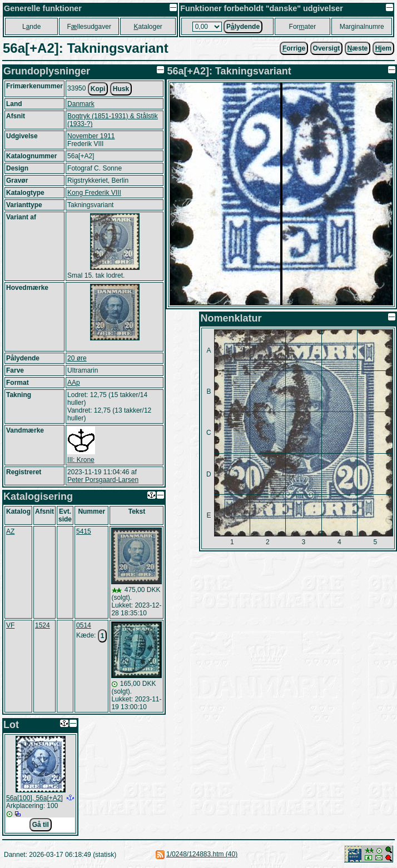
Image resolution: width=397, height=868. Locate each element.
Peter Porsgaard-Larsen (103, 480)
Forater (303, 27)
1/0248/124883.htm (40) (202, 854)
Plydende (243, 27)
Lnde (31, 27)
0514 (84, 625)
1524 (43, 625)
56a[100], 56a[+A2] (34, 798)
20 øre (77, 358)
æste (358, 48)
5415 (84, 531)
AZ (10, 531)
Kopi (98, 89)
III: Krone (81, 460)
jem (383, 48)
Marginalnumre (362, 27)
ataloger (148, 27)
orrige (294, 48)
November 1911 (91, 136)
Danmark (81, 104)
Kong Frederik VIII (94, 193)
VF (10, 625)
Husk (121, 89)
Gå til (41, 825)
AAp (74, 383)
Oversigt (327, 48)
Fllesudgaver (89, 27)
